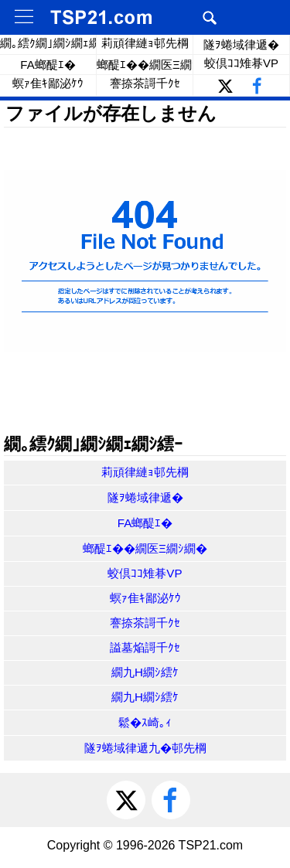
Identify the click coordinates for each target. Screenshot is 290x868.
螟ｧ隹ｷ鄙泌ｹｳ (48, 83)
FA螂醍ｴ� (48, 65)
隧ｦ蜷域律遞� (241, 44)
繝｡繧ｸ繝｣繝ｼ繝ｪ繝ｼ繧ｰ (48, 43)
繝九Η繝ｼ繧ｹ (145, 672)
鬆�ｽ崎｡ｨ (145, 722)
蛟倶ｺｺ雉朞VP (241, 63)
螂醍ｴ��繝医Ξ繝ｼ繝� (145, 65)
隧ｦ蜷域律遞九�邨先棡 (145, 748)
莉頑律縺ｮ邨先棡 (145, 43)
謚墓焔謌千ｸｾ (145, 647)
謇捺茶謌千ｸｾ (145, 83)
